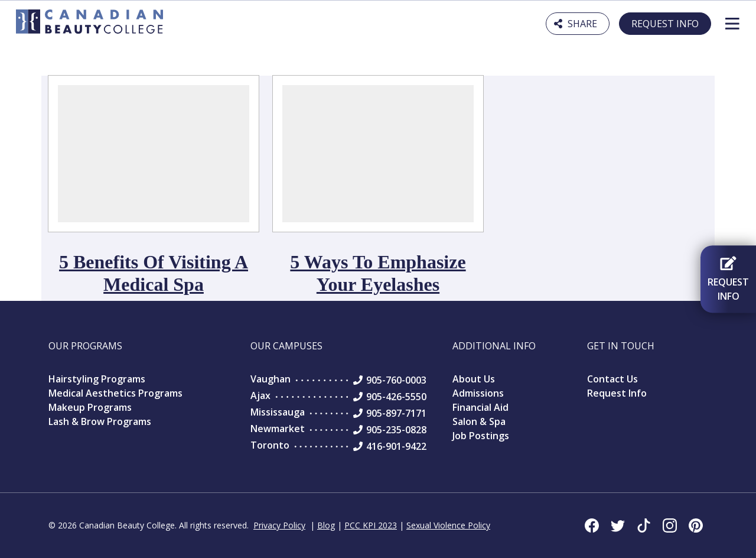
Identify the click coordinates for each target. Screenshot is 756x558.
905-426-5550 (396, 397)
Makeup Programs (90, 407)
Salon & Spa (479, 421)
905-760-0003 (396, 380)
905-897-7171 (396, 413)
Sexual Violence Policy (448, 525)
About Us (474, 379)
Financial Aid (480, 407)
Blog (326, 525)
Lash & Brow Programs (100, 421)
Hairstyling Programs (97, 379)
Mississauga (278, 412)
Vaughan (271, 379)
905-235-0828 (396, 430)
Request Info (665, 24)
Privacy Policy (279, 525)
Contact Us (612, 379)
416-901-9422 (396, 446)
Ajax (260, 395)
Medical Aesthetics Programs (115, 393)
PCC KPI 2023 (371, 525)
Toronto (270, 445)
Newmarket (278, 429)
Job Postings (481, 436)
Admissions (478, 393)
